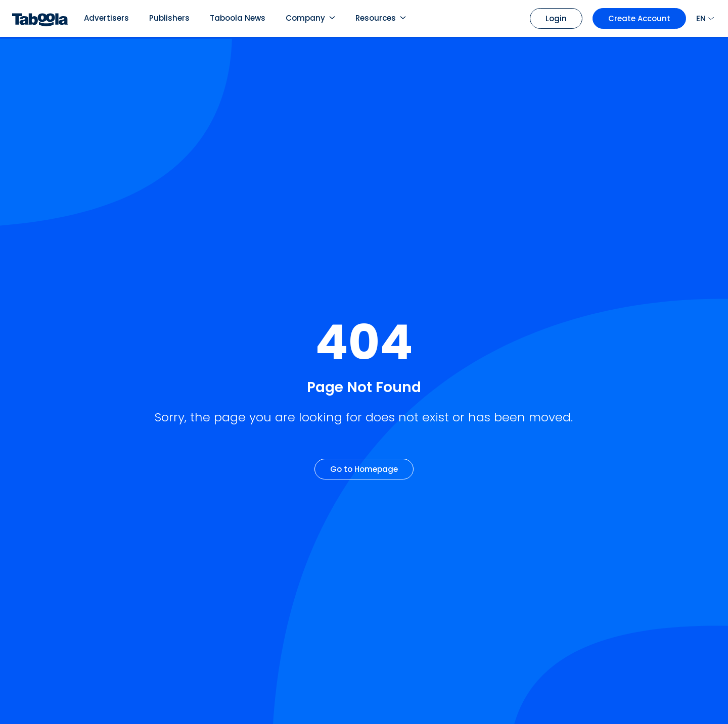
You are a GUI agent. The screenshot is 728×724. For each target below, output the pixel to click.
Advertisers (106, 18)
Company (305, 18)
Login (556, 18)
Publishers (169, 18)
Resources (376, 18)
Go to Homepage (364, 469)
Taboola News (238, 18)
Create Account (639, 18)
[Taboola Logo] (40, 18)
